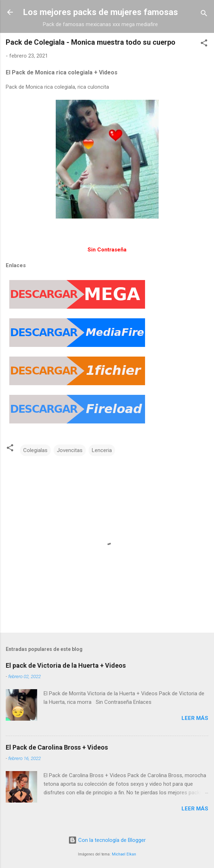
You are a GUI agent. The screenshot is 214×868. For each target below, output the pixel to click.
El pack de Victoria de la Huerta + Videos (66, 665)
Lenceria (102, 450)
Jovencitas (70, 450)
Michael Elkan (124, 854)
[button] (204, 44)
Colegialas (35, 450)
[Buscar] (204, 14)
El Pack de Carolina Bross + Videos (57, 747)
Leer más (195, 718)
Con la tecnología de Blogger (107, 840)
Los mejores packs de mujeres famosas (100, 12)
